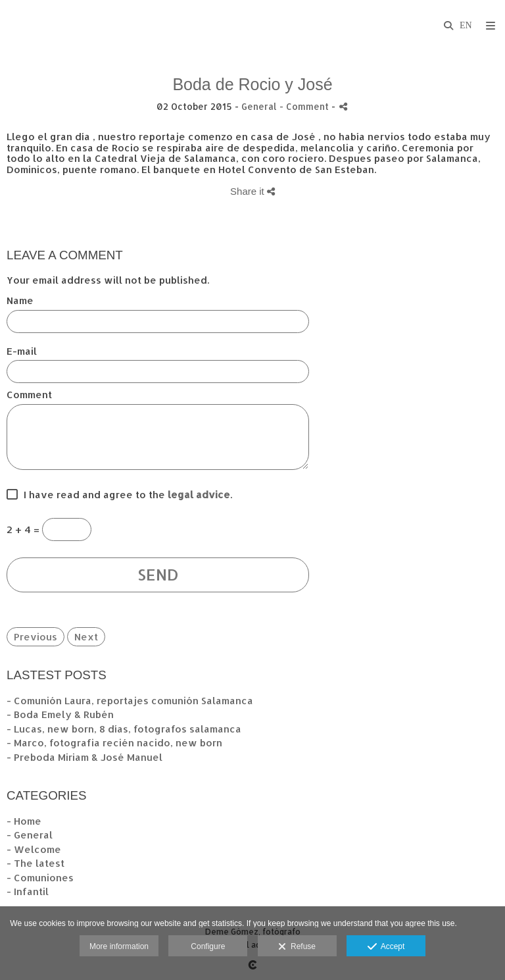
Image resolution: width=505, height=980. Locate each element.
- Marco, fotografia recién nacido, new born (114, 743)
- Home (24, 821)
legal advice (199, 495)
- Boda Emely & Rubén (60, 714)
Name (20, 301)
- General (30, 835)
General (259, 106)
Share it (252, 191)
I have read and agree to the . (125, 495)
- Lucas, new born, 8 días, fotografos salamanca (124, 729)
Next (86, 637)
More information (119, 946)
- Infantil (28, 891)
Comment (29, 395)
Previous (36, 637)
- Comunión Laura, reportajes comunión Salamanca (130, 701)
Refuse (297, 947)
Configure (208, 946)
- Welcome (34, 849)
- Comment (305, 106)
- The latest (36, 863)
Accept (386, 947)
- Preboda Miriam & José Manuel (84, 757)
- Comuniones (40, 878)
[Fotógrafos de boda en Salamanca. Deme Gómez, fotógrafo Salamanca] (9, 25)
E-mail (22, 352)
